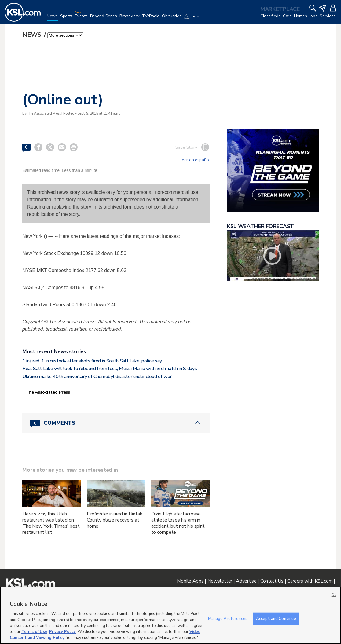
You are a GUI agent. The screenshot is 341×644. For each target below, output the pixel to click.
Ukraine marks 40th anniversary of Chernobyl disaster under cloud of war (97, 377)
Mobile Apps (190, 581)
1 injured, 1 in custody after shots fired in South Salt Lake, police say (92, 361)
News (33, 35)
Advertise (246, 581)
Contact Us (272, 581)
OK (334, 595)
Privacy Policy (62, 632)
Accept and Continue (276, 618)
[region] (170, 615)
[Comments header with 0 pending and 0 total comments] (116, 423)
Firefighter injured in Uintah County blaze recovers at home (115, 520)
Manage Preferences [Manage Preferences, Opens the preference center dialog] (228, 618)
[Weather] (192, 19)
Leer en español (195, 160)
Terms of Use (34, 632)
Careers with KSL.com (310, 581)
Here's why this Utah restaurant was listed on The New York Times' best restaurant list (51, 523)
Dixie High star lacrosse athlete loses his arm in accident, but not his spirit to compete (178, 523)
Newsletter (220, 581)
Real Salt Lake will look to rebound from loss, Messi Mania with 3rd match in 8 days (110, 369)
